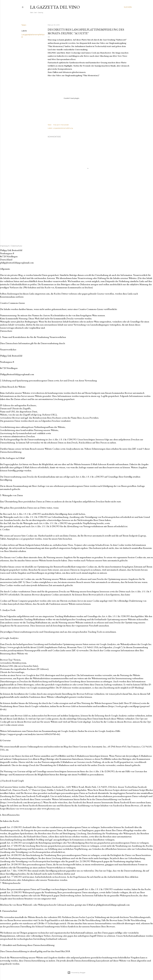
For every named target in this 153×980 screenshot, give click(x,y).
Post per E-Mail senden (61, 125)
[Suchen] (128, 7)
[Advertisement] (88, 216)
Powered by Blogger (76, 973)
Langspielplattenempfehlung (63, 128)
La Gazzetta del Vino (55, 7)
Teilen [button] (24, 25)
